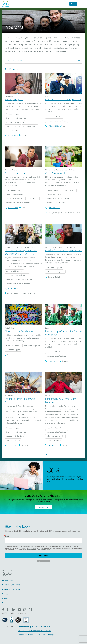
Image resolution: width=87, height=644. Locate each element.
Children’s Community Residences (63, 250)
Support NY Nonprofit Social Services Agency (36, 635)
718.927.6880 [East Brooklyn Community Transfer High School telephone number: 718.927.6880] (52, 361)
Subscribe (43, 556)
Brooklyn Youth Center (17, 173)
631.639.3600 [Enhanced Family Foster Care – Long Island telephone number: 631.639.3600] (52, 445)
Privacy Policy (8, 580)
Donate (73, 4)
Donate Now (44, 507)
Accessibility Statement (12, 589)
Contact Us (7, 594)
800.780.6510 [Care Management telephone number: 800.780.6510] (52, 208)
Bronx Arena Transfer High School (63, 100)
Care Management (55, 173)
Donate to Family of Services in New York (34, 627)
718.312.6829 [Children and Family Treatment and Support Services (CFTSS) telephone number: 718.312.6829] (11, 289)
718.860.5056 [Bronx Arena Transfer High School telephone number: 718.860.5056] (52, 126)
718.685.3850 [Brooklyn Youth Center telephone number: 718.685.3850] (11, 208)
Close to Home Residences (19, 331)
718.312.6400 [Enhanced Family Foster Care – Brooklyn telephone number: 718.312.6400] (11, 445)
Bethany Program (14, 100)
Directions (6, 603)
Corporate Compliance (11, 585)
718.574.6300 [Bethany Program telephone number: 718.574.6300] (11, 135)
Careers (5, 598)
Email (7, 536)
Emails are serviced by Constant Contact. (39, 549)
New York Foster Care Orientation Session (34, 631)
